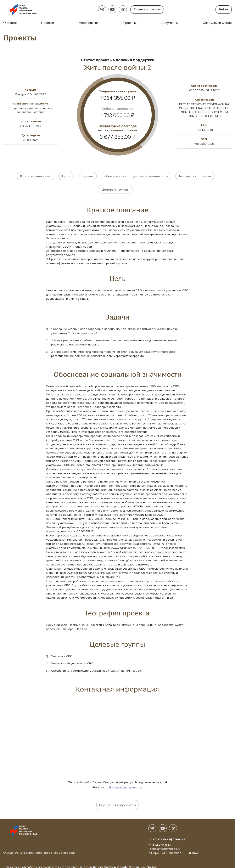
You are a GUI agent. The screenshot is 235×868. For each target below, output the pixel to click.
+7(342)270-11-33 (160, 839)
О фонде (10, 23)
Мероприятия (89, 23)
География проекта (195, 176)
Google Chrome (128, 861)
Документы (170, 23)
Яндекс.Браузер (104, 861)
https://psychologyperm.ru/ (125, 781)
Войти (224, 9)
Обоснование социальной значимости (136, 176)
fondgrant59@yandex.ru (164, 843)
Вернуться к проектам (118, 799)
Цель (66, 176)
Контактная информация (167, 833)
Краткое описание (35, 176)
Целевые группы (115, 186)
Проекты (130, 23)
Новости (48, 23)
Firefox (152, 861)
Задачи (87, 176)
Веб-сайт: (100, 781)
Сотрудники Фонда (217, 23)
